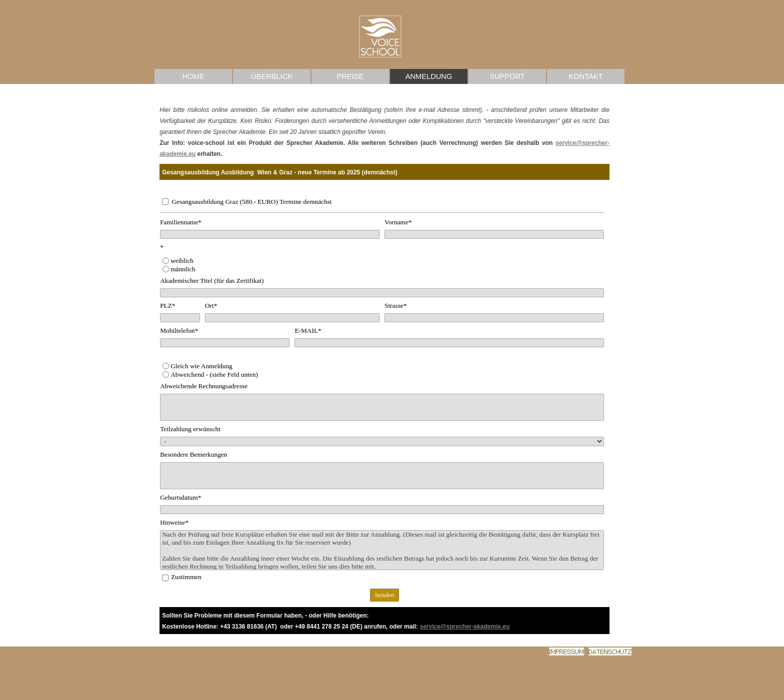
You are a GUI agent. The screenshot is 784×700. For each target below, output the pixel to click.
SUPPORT (507, 76)
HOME (193, 76)
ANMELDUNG (429, 76)
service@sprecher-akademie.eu (464, 627)
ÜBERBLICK (272, 76)
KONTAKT (585, 76)
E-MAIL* (308, 331)
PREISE (350, 76)
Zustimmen (186, 577)
